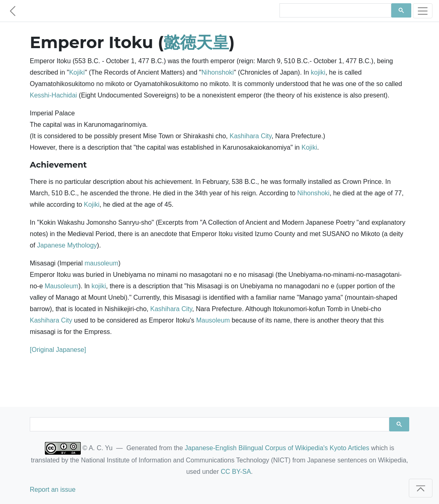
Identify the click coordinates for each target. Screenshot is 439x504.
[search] (335, 11)
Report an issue (53, 490)
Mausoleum (61, 286)
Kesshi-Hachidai (53, 95)
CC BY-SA (236, 472)
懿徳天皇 (196, 42)
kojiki (318, 72)
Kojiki (77, 72)
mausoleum (101, 263)
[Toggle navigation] (423, 11)
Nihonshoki (218, 72)
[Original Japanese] (58, 350)
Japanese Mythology (67, 245)
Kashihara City (251, 136)
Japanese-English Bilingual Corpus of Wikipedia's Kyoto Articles (277, 448)
